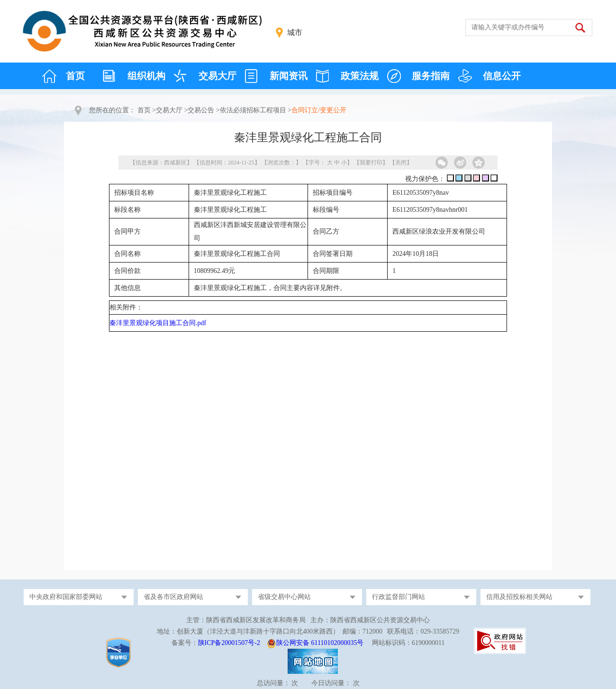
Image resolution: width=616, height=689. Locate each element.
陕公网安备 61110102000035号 (320, 643)
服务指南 (431, 76)
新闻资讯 (289, 76)
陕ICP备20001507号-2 (229, 643)
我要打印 (371, 163)
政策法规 (360, 76)
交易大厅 (217, 76)
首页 (75, 76)
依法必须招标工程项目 (253, 110)
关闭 (401, 163)
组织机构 (146, 76)
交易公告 (201, 110)
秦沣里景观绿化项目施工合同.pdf (158, 323)
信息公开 (502, 76)
